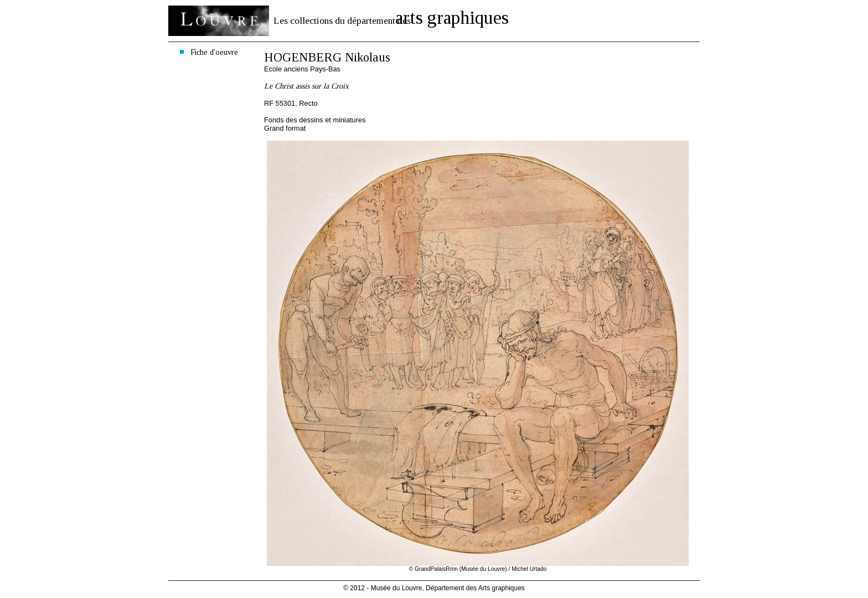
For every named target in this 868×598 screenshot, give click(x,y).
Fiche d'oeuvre (214, 52)
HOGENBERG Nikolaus (327, 57)
